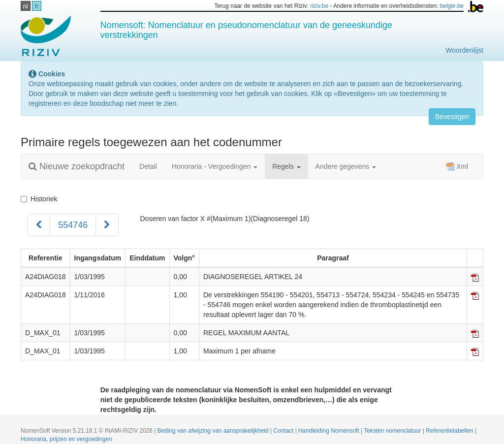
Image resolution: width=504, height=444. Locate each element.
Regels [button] (286, 166)
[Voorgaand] (39, 225)
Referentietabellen (450, 431)
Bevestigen (452, 117)
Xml (457, 166)
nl (26, 6)
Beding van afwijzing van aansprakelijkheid (214, 431)
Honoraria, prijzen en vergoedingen (66, 439)
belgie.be (452, 6)
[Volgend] (107, 225)
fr (37, 6)
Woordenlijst (464, 50)
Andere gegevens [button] (346, 166)
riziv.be (319, 6)
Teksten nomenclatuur (393, 431)
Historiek (39, 199)
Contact (284, 431)
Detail (148, 166)
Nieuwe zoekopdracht (77, 166)
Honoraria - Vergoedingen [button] (215, 166)
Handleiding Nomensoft (330, 431)
